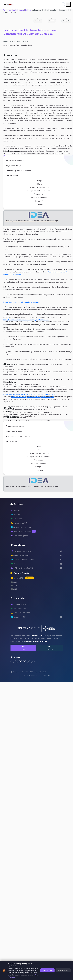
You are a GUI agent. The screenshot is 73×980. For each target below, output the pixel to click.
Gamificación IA (37, 564)
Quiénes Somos (19, 604)
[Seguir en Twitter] (30, 662)
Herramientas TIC (19, 523)
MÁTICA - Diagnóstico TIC (37, 568)
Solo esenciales (63, 970)
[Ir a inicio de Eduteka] (9, 4)
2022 (14, 582)
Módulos (16, 515)
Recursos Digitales (20, 536)
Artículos (16, 510)
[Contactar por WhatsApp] (34, 662)
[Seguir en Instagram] (17, 662)
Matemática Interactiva (21, 527)
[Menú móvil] (68, 4)
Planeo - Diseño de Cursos (37, 560)
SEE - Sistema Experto (24, 531)
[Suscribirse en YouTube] (21, 662)
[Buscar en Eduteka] (62, 4)
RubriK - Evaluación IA (37, 555)
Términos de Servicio (30, 675)
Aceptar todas (48, 970)
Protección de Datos (21, 613)
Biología (28, 10)
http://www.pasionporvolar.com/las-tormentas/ (22, 302)
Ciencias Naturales (18, 10)
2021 (14, 585)
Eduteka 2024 (23, 578)
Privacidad (46, 675)
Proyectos (17, 519)
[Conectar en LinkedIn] (25, 662)
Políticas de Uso (18, 609)
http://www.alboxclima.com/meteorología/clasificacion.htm (26, 320)
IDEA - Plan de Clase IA (37, 551)
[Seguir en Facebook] (12, 662)
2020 (14, 589)
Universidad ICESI (37, 617)
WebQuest (7, 10)
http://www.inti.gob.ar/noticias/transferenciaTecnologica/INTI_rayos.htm (31, 394)
